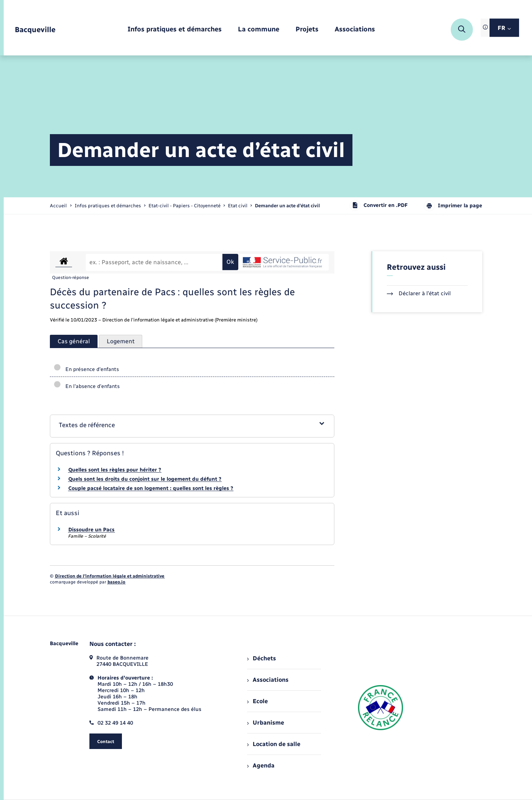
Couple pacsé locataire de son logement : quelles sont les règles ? (151, 488)
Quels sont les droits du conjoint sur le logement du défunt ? (145, 479)
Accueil (58, 206)
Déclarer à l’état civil (419, 293)
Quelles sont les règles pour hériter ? (115, 470)
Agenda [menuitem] (261, 765)
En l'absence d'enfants (87, 386)
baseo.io (116, 582)
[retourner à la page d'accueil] (35, 30)
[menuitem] (175, 30)
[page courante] (287, 206)
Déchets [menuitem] (262, 658)
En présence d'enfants (86, 369)
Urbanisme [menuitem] (266, 723)
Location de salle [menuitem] (274, 744)
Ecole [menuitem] (258, 701)
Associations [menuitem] (268, 680)
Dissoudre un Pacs (91, 530)
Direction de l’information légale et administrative (110, 576)
